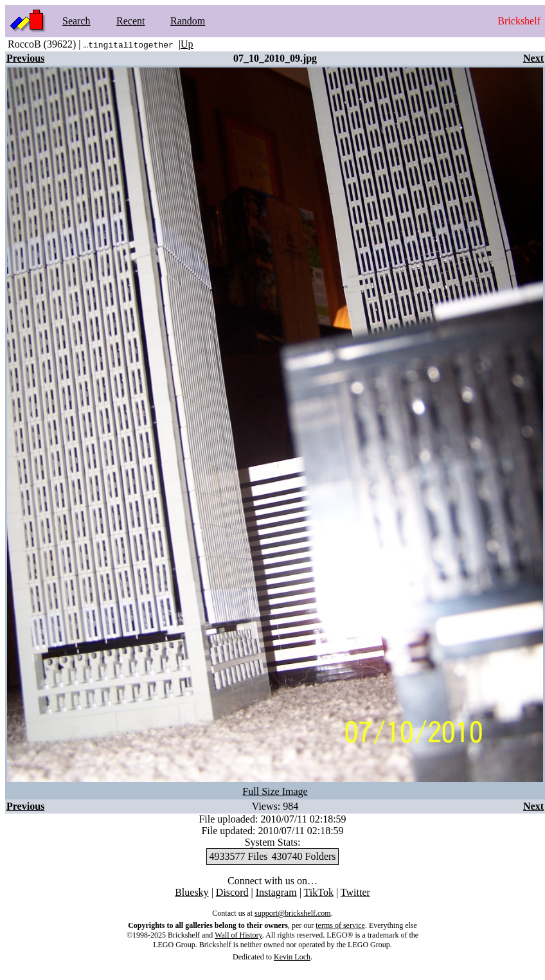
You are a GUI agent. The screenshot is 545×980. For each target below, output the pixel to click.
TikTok (319, 892)
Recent (130, 21)
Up (187, 44)
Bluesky (192, 892)
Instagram (276, 892)
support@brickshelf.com (293, 913)
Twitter (355, 892)
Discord (232, 892)
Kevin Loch (292, 957)
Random (188, 21)
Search (76, 21)
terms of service (340, 925)
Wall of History (238, 935)
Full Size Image (275, 791)
